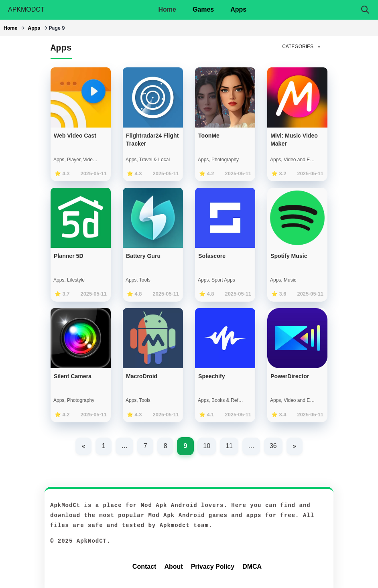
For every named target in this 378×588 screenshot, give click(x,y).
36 (273, 446)
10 (207, 446)
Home (167, 9)
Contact (144, 567)
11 (229, 446)
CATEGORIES (302, 47)
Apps (238, 9)
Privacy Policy (213, 567)
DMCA (252, 567)
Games (203, 9)
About (173, 567)
